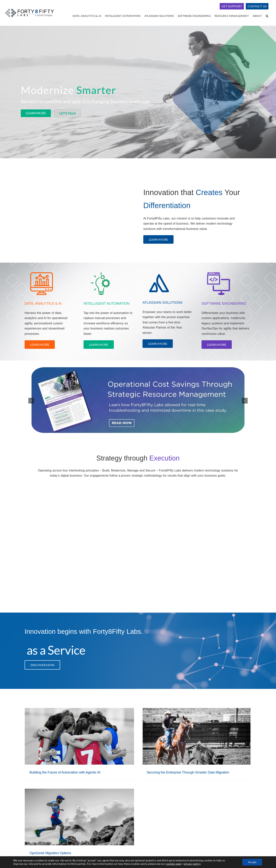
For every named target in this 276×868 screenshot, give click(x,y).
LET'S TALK (68, 113)
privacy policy (192, 864)
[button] (267, 16)
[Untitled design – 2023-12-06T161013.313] (219, 271)
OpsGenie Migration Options (50, 853)
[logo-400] (29, 8)
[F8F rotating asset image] (138, 401)
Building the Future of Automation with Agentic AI (65, 772)
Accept (252, 862)
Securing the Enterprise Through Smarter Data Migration (188, 772)
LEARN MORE (36, 113)
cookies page (174, 864)
